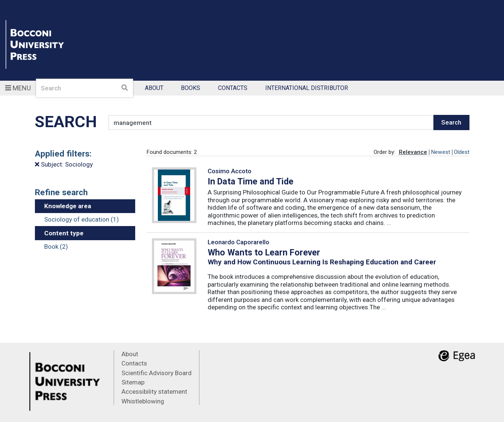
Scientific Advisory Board (157, 373)
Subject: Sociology (64, 164)
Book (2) (56, 247)
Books (191, 88)
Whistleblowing (143, 401)
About (154, 88)
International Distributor (307, 88)
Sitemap (133, 382)
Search (451, 122)
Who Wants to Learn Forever (264, 252)
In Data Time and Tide (251, 181)
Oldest (462, 152)
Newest (440, 152)
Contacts (233, 88)
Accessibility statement (154, 392)
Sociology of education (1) (82, 219)
